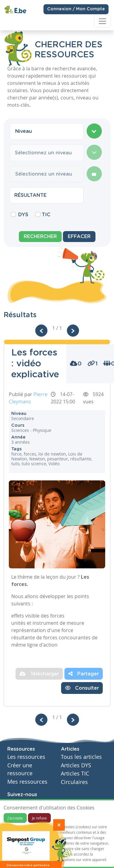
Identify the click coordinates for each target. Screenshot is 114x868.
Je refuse (39, 818)
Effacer (79, 237)
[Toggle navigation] (102, 21)
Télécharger (39, 674)
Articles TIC (75, 774)
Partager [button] (84, 674)
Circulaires (74, 782)
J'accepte (15, 818)
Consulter (82, 688)
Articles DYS (76, 765)
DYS (23, 215)
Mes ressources (27, 782)
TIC (46, 215)
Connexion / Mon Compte (76, 9)
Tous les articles (81, 757)
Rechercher (40, 237)
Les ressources (26, 757)
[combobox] (47, 131)
